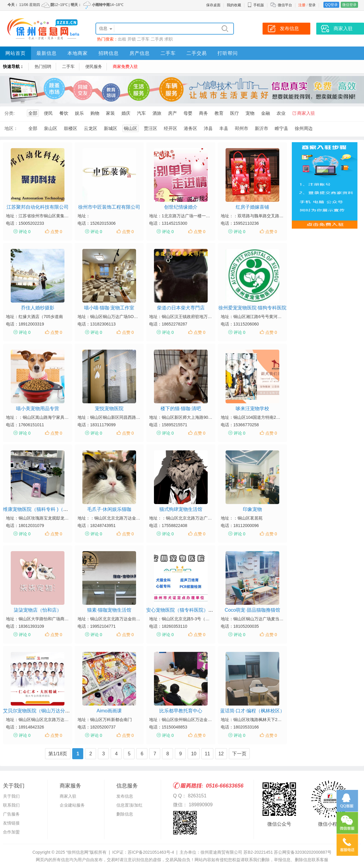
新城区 (111, 128)
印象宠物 (252, 509)
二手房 (157, 39)
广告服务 (11, 814)
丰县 (224, 128)
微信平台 (285, 5)
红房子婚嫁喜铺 (252, 207)
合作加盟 (11, 832)
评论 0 (25, 232)
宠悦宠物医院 (109, 409)
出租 (122, 39)
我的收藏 (234, 5)
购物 (95, 113)
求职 (169, 39)
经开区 (171, 128)
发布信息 (125, 796)
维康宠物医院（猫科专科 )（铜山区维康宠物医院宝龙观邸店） (69, 509)
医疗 (235, 113)
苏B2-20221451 (258, 852)
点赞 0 (56, 232)
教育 (219, 113)
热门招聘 (43, 66)
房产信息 (140, 53)
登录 (312, 5)
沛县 (208, 128)
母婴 (188, 113)
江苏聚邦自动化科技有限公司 (38, 207)
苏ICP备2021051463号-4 (151, 852)
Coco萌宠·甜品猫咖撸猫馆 (252, 610)
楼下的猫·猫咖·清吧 (181, 409)
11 (207, 754)
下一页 (239, 754)
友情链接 (11, 823)
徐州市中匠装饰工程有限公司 (109, 207)
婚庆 (126, 113)
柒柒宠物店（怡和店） (38, 610)
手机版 (256, 5)
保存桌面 (213, 5)
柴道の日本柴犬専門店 (181, 308)
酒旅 (157, 113)
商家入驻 (306, 113)
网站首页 (16, 53)
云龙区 (91, 128)
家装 (110, 113)
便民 (48, 113)
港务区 (191, 128)
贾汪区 (151, 128)
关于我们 (11, 796)
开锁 (132, 39)
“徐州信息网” (78, 852)
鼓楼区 (71, 128)
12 (221, 754)
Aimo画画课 (109, 711)
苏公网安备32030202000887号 (303, 852)
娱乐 (79, 113)
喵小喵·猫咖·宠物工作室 (109, 308)
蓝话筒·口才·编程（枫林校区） (253, 711)
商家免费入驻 (125, 66)
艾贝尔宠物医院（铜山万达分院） (39, 711)
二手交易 (197, 53)
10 (194, 754)
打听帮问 (228, 53)
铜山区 (131, 128)
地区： (11, 128)
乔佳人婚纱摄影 (38, 308)
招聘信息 (109, 53)
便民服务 (94, 66)
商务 (203, 113)
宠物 (250, 113)
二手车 (143, 39)
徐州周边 (304, 128)
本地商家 (78, 53)
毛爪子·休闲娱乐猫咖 (109, 509)
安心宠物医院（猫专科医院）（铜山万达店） (194, 610)
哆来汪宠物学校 (252, 409)
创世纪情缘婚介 (181, 207)
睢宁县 (282, 128)
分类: (10, 113)
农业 (281, 113)
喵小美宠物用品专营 (38, 409)
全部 (33, 113)
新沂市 (262, 128)
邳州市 (242, 128)
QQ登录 (331, 5)
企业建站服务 (72, 805)
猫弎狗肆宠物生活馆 (181, 509)
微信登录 (349, 5)
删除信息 (125, 814)
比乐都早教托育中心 (181, 711)
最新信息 (47, 53)
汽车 (141, 113)
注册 (302, 5)
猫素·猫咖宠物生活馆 (109, 610)
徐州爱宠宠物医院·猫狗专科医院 (252, 308)
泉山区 (51, 128)
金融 (266, 113)
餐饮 (64, 113)
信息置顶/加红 (129, 805)
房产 (172, 113)
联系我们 (11, 805)
